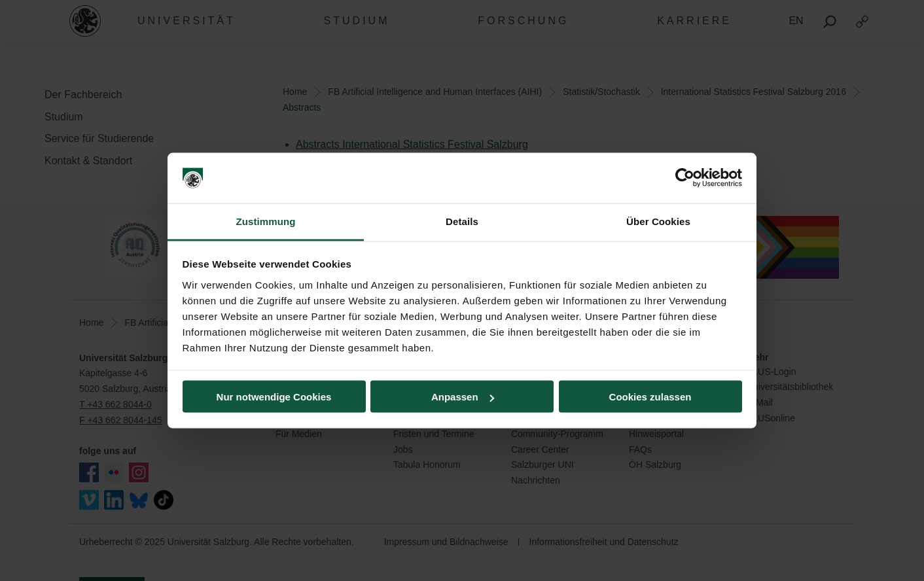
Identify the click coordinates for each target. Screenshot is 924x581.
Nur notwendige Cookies (274, 397)
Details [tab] (462, 221)
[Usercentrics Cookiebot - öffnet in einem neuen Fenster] (685, 178)
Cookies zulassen (650, 397)
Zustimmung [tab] (266, 221)
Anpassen (463, 397)
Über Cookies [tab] (658, 221)
